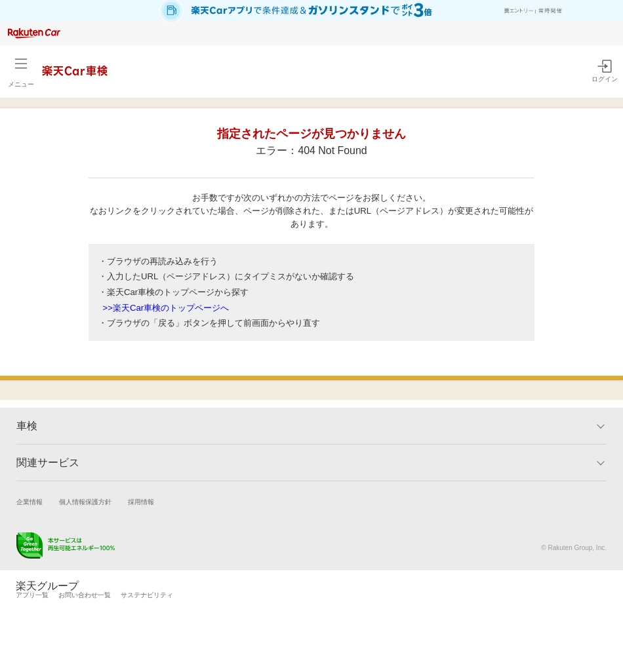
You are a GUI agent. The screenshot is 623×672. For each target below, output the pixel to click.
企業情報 (30, 502)
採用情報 (141, 502)
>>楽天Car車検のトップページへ (166, 308)
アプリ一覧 (32, 595)
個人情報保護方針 (85, 502)
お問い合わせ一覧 (85, 595)
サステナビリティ (147, 595)
